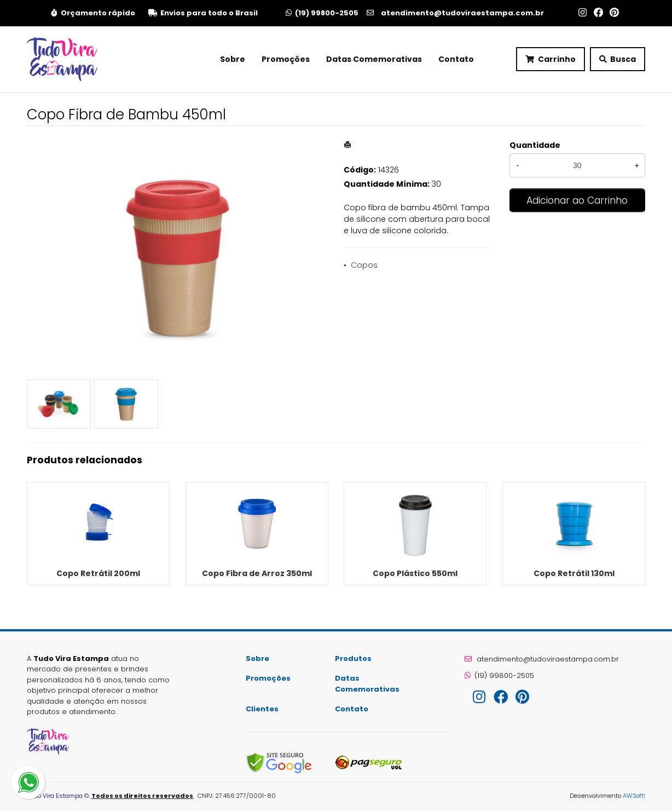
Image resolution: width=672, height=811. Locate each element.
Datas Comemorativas (374, 59)
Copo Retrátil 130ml (574, 573)
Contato (456, 59)
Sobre (233, 59)
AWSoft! (634, 796)
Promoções (286, 59)
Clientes (262, 709)
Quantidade (535, 145)
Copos (364, 265)
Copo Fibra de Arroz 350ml (257, 573)
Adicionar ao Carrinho (577, 200)
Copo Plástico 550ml (415, 573)
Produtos (353, 658)
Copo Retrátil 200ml (98, 573)
